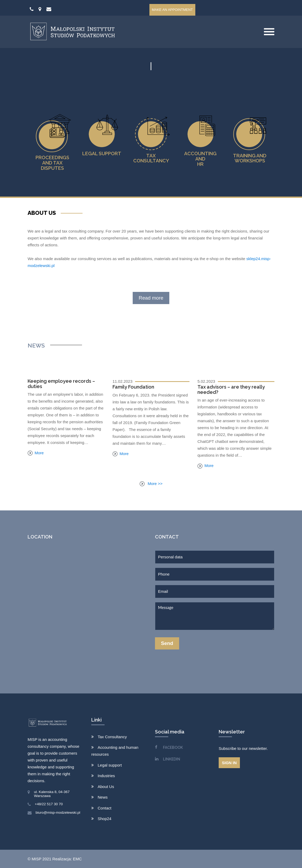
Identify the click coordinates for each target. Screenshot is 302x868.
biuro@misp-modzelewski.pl (58, 813)
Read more (151, 298)
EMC (77, 859)
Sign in (229, 763)
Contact (105, 808)
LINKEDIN (172, 759)
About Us (106, 787)
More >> (151, 484)
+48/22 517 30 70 (49, 804)
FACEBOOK (173, 747)
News (103, 797)
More (36, 453)
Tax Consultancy (112, 737)
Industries (106, 776)
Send (167, 643)
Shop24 (105, 819)
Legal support (110, 765)
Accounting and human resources (115, 751)
